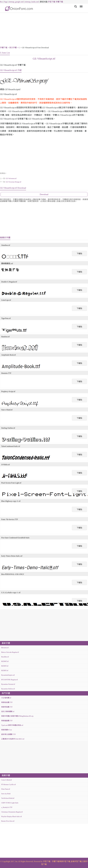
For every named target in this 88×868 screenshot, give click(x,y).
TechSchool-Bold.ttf (8, 798)
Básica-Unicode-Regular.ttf (10, 652)
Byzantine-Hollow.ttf (8, 689)
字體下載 (59, 2)
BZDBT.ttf (5, 671)
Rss (1, 2)
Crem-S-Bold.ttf (6, 780)
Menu (81, 5)
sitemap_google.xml (16, 2)
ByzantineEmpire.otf (8, 675)
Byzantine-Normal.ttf (8, 684)
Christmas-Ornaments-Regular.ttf (12, 812)
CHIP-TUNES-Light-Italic (10, 803)
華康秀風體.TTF (7, 707)
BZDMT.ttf (5, 661)
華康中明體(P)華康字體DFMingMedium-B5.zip (17, 716)
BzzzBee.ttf (5, 657)
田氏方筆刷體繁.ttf (8, 712)
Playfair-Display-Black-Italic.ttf (12, 817)
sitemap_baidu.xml (32, 2)
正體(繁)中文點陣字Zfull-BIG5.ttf (13, 739)
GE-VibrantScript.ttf (44, 59)
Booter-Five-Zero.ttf (8, 821)
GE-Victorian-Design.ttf (13, 182)
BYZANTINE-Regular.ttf (10, 680)
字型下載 (52, 2)
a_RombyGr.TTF (7, 807)
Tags (6, 2)
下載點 (79, 254)
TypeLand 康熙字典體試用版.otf (12, 725)
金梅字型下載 (76, 861)
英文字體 (13, 48)
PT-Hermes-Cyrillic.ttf (9, 785)
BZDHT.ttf (5, 666)
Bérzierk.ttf (5, 648)
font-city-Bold (6, 794)
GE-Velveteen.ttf (11, 179)
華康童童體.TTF (7, 721)
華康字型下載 (65, 861)
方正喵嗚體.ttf (6, 698)
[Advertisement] (44, 30)
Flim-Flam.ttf (6, 789)
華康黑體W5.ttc (7, 730)
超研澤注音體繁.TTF (8, 734)
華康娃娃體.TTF (7, 702)
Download (44, 194)
